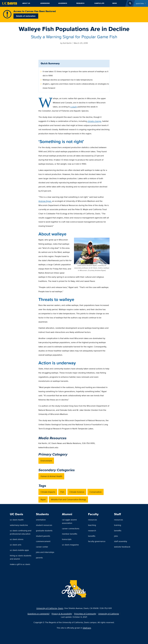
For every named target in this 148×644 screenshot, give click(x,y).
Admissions (45, 3)
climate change (94, 121)
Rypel (43, 499)
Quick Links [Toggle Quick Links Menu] (140, 3)
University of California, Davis (50, 608)
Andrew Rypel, (45, 201)
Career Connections (71, 528)
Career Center (42, 547)
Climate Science (77, 492)
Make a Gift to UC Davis (20, 564)
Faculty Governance (97, 541)
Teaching (92, 525)
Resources (92, 520)
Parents (39, 558)
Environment (46, 461)
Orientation (41, 520)
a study (74, 107)
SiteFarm (87, 628)
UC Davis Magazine (70, 545)
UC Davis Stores (17, 539)
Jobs (116, 536)
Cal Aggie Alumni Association (69, 521)
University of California (109, 614)
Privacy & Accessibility (62, 614)
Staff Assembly (121, 541)
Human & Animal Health (51, 476)
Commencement (43, 541)
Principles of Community (85, 614)
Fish (62, 492)
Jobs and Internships (45, 552)
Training (118, 525)
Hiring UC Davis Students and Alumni (21, 557)
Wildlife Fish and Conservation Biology (68, 499)
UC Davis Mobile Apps (19, 550)
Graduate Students (44, 531)
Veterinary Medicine (19, 525)
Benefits (92, 536)
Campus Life (99, 3)
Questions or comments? (38, 614)
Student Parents (43, 536)
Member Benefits (70, 534)
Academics (63, 3)
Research (80, 3)
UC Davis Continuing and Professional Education (21, 532)
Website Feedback (122, 547)
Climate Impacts (48, 492)
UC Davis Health (17, 520)
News (115, 3)
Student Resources (44, 525)
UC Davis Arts (16, 545)
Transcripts (67, 539)
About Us (26, 3)
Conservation (96, 492)
